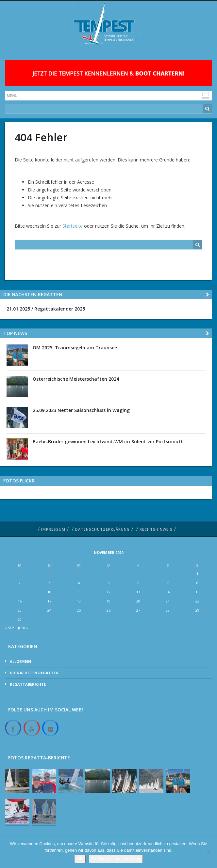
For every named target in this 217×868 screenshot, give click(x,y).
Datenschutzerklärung (102, 529)
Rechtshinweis (156, 529)
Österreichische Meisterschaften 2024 (76, 379)
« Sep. (10, 628)
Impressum (53, 529)
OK (80, 859)
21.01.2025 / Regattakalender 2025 (46, 309)
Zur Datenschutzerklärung (116, 859)
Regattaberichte (28, 684)
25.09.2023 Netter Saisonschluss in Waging (81, 410)
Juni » (23, 628)
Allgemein (20, 661)
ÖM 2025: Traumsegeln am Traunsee (75, 348)
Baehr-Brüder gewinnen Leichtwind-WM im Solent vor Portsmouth (108, 442)
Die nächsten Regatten (34, 673)
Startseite (73, 226)
